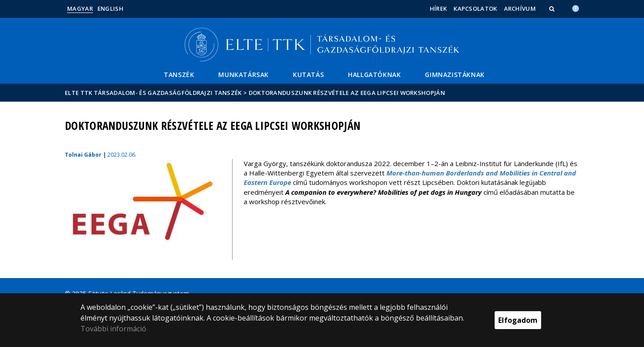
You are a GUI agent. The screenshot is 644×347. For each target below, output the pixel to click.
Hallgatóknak (374, 75)
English (110, 9)
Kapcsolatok (475, 9)
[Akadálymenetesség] (576, 8)
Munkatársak (244, 75)
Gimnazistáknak (455, 75)
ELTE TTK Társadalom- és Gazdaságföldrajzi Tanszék (153, 93)
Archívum (520, 9)
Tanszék (179, 75)
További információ (113, 329)
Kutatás (308, 75)
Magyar (80, 9)
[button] (553, 9)
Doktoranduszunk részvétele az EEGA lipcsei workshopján (347, 93)
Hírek (439, 9)
